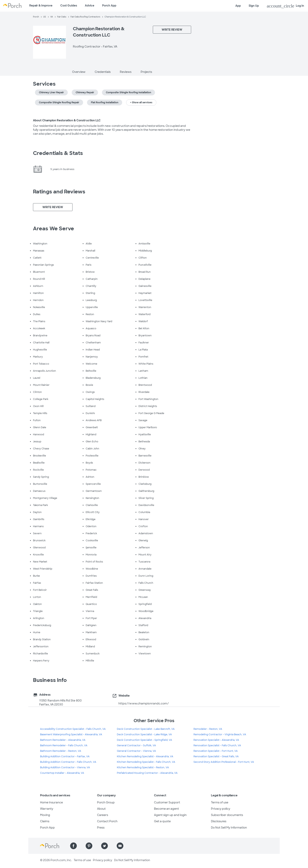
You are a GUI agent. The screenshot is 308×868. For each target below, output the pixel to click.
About (101, 809)
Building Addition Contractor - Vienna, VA (65, 767)
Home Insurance (51, 802)
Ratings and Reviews (59, 192)
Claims (45, 821)
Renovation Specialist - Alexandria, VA (216, 740)
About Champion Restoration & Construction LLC (67, 120)
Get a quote (162, 821)
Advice (90, 5)
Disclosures (219, 821)
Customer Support (167, 802)
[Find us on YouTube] (120, 846)
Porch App (109, 5)
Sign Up (254, 6)
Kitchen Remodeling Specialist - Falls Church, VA (146, 762)
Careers (103, 815)
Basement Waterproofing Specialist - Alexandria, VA (71, 734)
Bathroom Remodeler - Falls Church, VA (64, 745)
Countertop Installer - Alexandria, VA (62, 773)
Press (101, 828)
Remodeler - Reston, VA (208, 729)
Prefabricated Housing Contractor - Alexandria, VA (147, 773)
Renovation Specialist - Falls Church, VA (217, 745)
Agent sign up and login (170, 815)
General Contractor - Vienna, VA (136, 751)
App (238, 6)
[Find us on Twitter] (104, 846)
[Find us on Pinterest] (89, 846)
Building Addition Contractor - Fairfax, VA (65, 756)
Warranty (47, 809)
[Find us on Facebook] (73, 846)
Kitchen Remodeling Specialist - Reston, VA (143, 767)
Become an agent (166, 809)
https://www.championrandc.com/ (144, 703)
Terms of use (220, 802)
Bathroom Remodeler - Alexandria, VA (63, 740)
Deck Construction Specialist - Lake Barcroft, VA (146, 729)
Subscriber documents (227, 815)
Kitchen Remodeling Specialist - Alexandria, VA (145, 756)
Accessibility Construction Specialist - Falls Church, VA (73, 729)
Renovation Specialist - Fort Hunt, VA (216, 751)
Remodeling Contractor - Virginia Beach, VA (220, 734)
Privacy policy (221, 809)
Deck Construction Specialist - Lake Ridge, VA (144, 734)
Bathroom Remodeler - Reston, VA (61, 751)
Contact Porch (107, 821)
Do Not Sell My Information (229, 828)
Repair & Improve (41, 5)
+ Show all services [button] (141, 102)
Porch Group (106, 802)
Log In (285, 6)
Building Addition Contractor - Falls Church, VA (68, 762)
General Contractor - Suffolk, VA (136, 745)
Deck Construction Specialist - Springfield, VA (144, 740)
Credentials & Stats (58, 153)
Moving (45, 815)
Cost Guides (69, 5)
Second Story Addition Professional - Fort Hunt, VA (224, 762)
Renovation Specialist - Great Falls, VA (216, 756)
